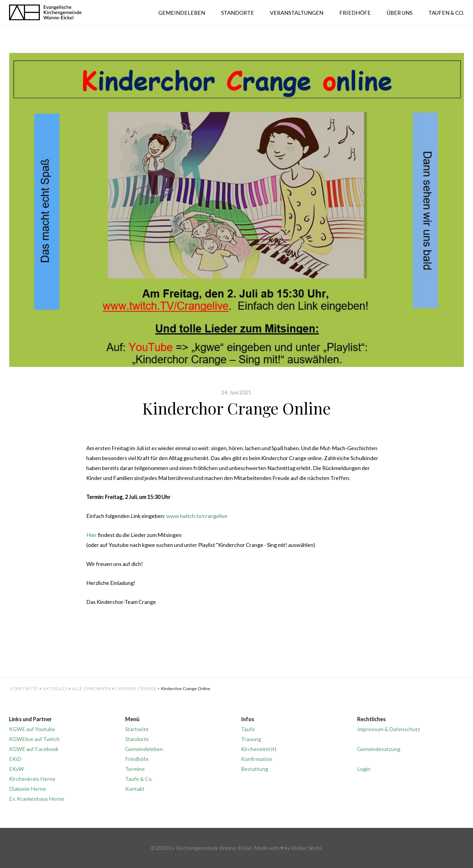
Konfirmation (257, 759)
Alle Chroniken (92, 688)
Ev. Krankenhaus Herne (37, 799)
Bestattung (255, 769)
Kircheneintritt (259, 749)
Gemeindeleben (144, 749)
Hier (92, 535)
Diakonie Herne (28, 789)
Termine (135, 769)
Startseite (24, 688)
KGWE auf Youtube (32, 729)
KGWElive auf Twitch (34, 739)
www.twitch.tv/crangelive (197, 516)
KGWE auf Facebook (34, 749)
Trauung (251, 739)
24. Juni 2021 (236, 392)
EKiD (15, 759)
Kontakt (135, 789)
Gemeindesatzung (379, 749)
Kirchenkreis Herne (32, 779)
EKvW (16, 769)
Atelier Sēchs (307, 848)
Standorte (137, 739)
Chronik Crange (136, 688)
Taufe (248, 729)
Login (364, 769)
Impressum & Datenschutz (389, 729)
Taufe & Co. (139, 779)
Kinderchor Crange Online (237, 408)
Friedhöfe (137, 759)
